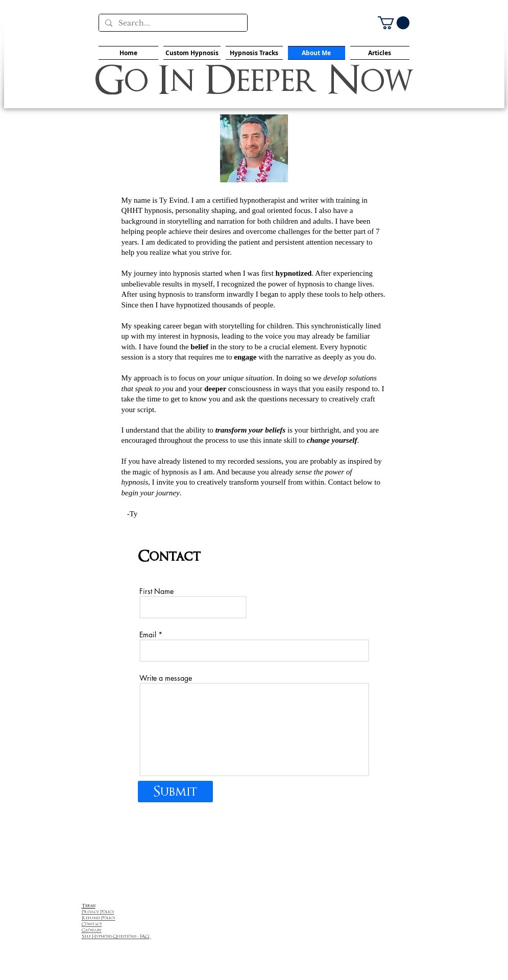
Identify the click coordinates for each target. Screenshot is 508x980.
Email (148, 635)
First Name (156, 591)
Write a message (166, 678)
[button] (394, 23)
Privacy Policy (98, 912)
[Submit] (175, 792)
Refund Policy (99, 918)
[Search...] (172, 23)
